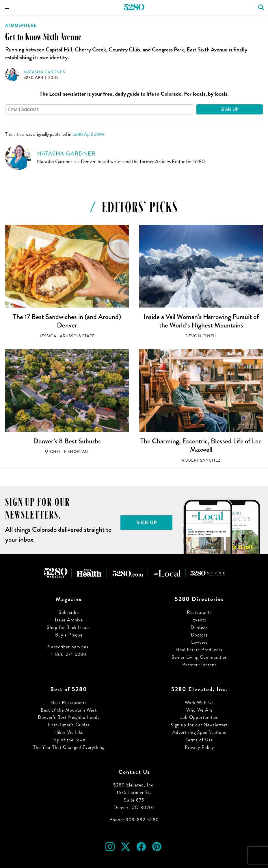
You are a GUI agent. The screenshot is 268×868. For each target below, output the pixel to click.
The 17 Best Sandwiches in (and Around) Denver (67, 321)
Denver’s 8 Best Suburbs (67, 441)
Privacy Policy (199, 747)
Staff (89, 336)
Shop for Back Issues (69, 627)
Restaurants (199, 612)
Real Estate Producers (199, 650)
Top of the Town (69, 740)
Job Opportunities (199, 717)
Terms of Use (199, 740)
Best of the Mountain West (69, 710)
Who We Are (199, 710)
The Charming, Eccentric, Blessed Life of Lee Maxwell (201, 445)
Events (199, 620)
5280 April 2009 (41, 78)
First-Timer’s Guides (69, 725)
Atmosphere (21, 25)
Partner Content (199, 665)
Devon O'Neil (201, 336)
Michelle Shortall (67, 452)
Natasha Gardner (45, 72)
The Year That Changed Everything (69, 747)
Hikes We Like (69, 732)
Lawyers (199, 642)
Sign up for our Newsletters (199, 725)
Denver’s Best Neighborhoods (69, 717)
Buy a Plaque (69, 635)
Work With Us (199, 703)
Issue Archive (69, 620)
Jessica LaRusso (58, 336)
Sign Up (230, 109)
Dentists (199, 627)
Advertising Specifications (199, 732)
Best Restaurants (69, 703)
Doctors (199, 635)
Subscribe (69, 612)
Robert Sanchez (201, 460)
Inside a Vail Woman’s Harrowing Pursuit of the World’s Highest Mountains (201, 321)
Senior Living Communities (199, 657)
